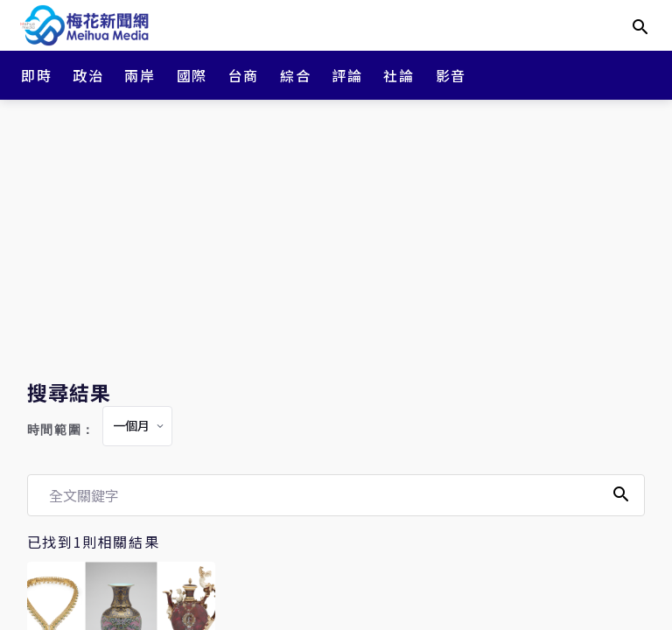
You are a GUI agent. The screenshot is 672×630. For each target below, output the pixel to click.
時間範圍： (61, 430)
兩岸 (140, 75)
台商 (244, 75)
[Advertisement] (336, 236)
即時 (36, 75)
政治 (88, 75)
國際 (192, 75)
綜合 (295, 75)
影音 (451, 75)
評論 (347, 75)
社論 (399, 75)
